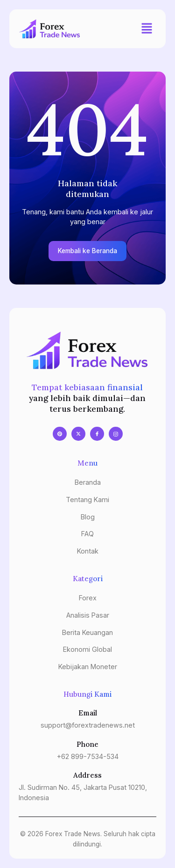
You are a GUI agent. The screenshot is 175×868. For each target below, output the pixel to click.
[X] (78, 434)
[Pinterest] (60, 434)
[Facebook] (97, 434)
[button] (147, 29)
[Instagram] (116, 434)
